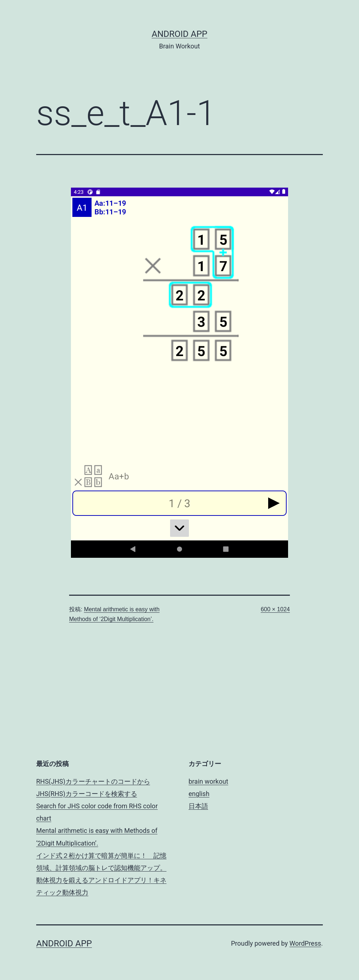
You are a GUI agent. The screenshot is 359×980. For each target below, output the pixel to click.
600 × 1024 (275, 609)
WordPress (305, 943)
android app (179, 34)
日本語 (198, 806)
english (199, 794)
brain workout (208, 781)
